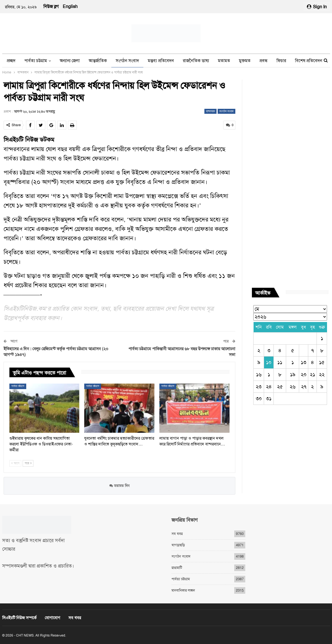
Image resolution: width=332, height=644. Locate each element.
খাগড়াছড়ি (178, 545)
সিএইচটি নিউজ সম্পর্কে (19, 618)
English (70, 6)
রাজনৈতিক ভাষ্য (196, 61)
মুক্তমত (245, 61)
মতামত (224, 61)
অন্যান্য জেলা (70, 61)
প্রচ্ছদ (11, 61)
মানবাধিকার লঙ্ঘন (183, 590)
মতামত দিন (119, 485)
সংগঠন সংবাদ (127, 61)
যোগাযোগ (52, 618)
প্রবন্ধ (264, 61)
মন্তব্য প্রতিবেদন (161, 61)
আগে (15, 463)
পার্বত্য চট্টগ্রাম (36, 61)
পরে (28, 463)
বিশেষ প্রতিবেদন (309, 61)
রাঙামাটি (177, 568)
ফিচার (281, 61)
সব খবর (177, 534)
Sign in (317, 7)
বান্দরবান (210, 111)
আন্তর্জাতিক (98, 61)
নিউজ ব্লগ (51, 6)
